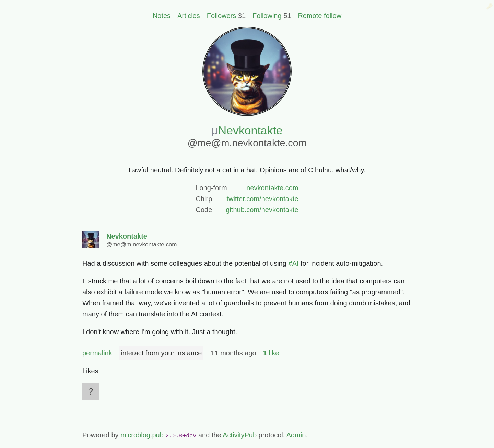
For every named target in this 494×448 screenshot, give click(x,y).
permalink (97, 353)
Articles (189, 16)
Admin (296, 435)
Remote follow (320, 16)
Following (267, 16)
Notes (162, 16)
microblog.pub (142, 435)
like (271, 353)
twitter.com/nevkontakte (263, 199)
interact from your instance (162, 353)
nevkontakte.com (272, 188)
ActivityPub (240, 435)
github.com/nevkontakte (262, 210)
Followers (222, 16)
